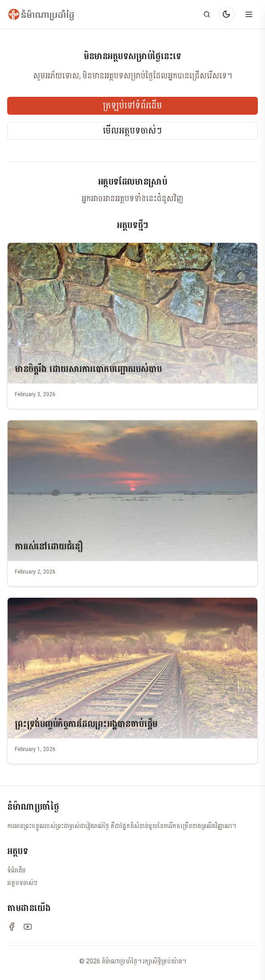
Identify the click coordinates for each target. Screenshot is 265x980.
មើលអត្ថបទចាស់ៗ (132, 131)
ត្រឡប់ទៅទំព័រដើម (132, 106)
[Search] (207, 14)
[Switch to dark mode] (227, 14)
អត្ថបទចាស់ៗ (22, 883)
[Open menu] (249, 14)
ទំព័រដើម (17, 870)
